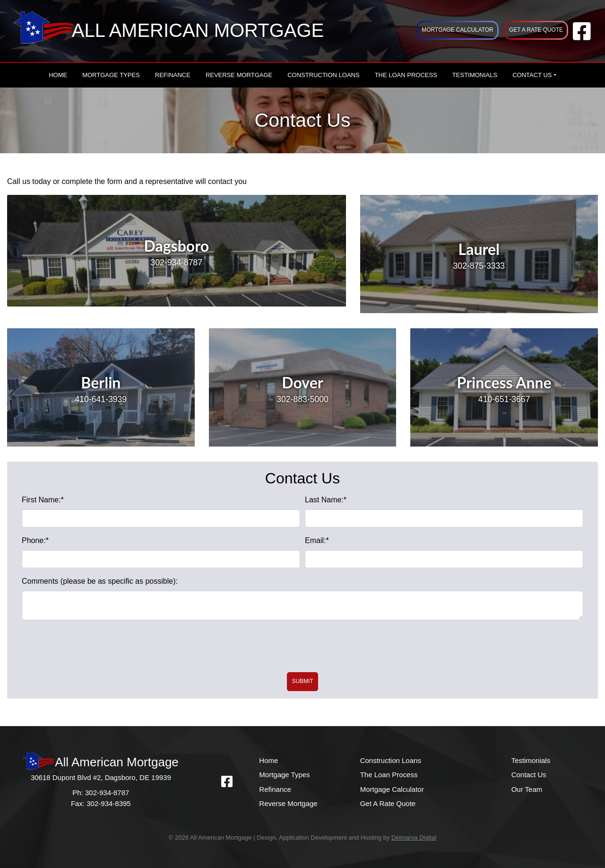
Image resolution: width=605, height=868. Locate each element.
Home (58, 75)
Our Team (527, 789)
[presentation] (302, 646)
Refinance (173, 75)
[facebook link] (582, 36)
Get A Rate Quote (536, 30)
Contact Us (532, 75)
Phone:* (35, 540)
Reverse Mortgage (239, 75)
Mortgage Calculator (457, 30)
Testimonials (475, 75)
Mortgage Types (111, 75)
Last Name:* (326, 500)
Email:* (317, 540)
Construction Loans (323, 75)
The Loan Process (406, 75)
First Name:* (43, 500)
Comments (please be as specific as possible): (100, 581)
